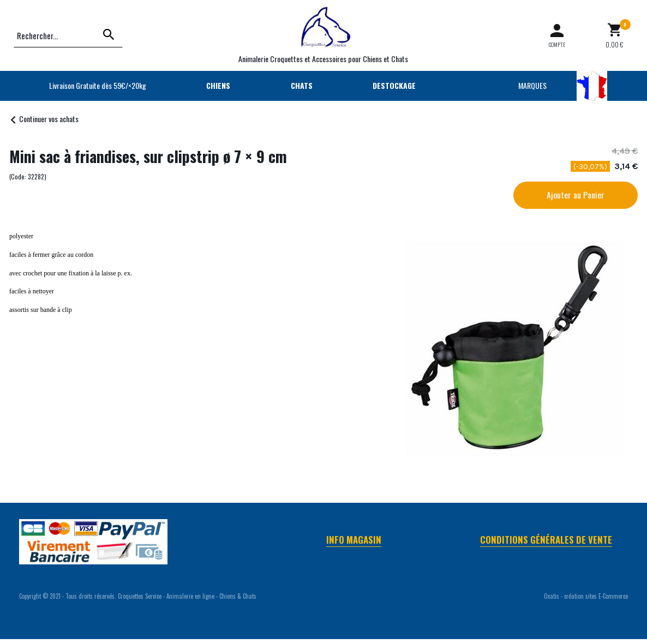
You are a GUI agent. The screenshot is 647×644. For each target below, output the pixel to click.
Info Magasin (354, 540)
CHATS (302, 85)
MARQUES (532, 85)
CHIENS (218, 85)
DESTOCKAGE (394, 85)
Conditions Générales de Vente (546, 540)
